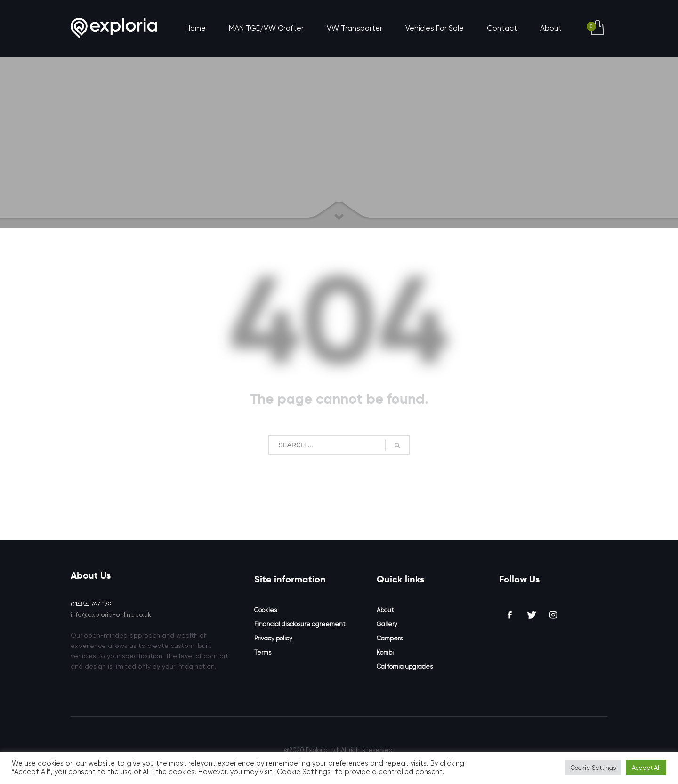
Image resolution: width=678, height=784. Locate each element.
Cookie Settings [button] (593, 768)
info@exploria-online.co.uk (111, 614)
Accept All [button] (646, 768)
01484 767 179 (91, 604)
